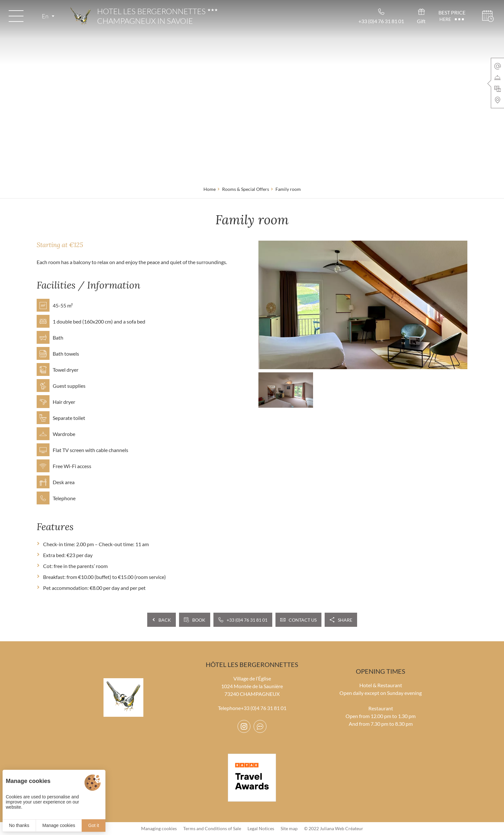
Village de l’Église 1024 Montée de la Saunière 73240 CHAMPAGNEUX (252, 686)
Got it (94, 825)
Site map (289, 828)
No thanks (19, 825)
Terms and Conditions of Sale (212, 828)
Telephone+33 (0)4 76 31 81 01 (252, 708)
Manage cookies (59, 825)
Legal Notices (261, 828)
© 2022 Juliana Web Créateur (334, 828)
